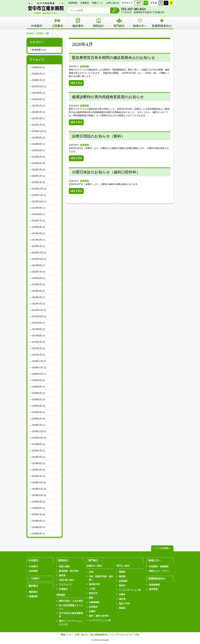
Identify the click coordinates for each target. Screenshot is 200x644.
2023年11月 (37, 195)
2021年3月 (37, 342)
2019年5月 (37, 457)
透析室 (122, 599)
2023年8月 (37, 214)
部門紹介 (119, 26)
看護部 (122, 572)
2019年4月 (37, 463)
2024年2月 (37, 176)
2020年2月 (37, 419)
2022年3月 (37, 297)
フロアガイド (65, 585)
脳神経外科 (94, 584)
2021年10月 (37, 316)
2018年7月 (37, 514)
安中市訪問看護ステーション (71, 607)
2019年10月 (37, 438)
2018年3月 (37, 534)
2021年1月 (37, 355)
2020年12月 (37, 361)
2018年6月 (37, 521)
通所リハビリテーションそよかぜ (71, 623)
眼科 (91, 598)
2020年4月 (37, 406)
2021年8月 (37, 329)
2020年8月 (37, 387)
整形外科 (93, 593)
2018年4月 (37, 527)
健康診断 (33, 596)
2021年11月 (37, 310)
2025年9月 (37, 93)
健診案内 (78, 26)
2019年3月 (37, 470)
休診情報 (33, 571)
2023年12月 (37, 189)
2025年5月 (37, 106)
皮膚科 (92, 611)
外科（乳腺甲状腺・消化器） (101, 578)
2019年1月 (37, 476)
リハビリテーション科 (100, 620)
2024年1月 (37, 182)
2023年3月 (37, 233)
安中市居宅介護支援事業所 (71, 615)
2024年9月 (37, 138)
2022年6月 (37, 278)
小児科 (92, 589)
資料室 (62, 576)
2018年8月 (37, 508)
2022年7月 (37, 272)
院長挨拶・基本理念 (69, 571)
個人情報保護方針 (99, 635)
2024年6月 (37, 150)
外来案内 (33, 566)
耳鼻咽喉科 (94, 602)
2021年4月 (37, 336)
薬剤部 (122, 576)
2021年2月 (37, 348)
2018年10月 (37, 495)
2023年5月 (37, 227)
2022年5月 (37, 285)
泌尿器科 (93, 607)
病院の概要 (64, 566)
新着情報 (85, 66)
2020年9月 (37, 380)
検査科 (122, 586)
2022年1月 (37, 304)
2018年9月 (37, 502)
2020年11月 (37, 368)
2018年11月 (37, 489)
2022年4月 (37, 291)
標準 (139, 3)
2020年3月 (37, 412)
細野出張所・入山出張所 (71, 601)
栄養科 (122, 595)
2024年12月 (37, 131)
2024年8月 (37, 144)
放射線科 (123, 581)
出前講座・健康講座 (159, 566)
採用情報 (73, 3)
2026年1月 (37, 80)
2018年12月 (37, 483)
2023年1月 (37, 246)
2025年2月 (37, 118)
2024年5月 (37, 157)
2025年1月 (37, 125)
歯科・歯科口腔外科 (99, 616)
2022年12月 (37, 253)
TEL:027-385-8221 (133, 9)
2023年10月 (37, 202)
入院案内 (57, 26)
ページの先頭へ (163, 548)
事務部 (122, 608)
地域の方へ (140, 26)
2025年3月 (37, 112)
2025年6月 (37, 99)
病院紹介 (99, 26)
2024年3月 (37, 170)
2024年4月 (37, 163)
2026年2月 (37, 74)
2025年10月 (37, 87)
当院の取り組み (67, 580)
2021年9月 (37, 323)
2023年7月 (37, 221)
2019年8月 (37, 444)
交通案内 (85, 3)
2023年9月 (37, 208)
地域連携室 (154, 585)
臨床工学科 (124, 604)
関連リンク (98, 3)
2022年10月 (37, 259)
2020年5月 (37, 400)
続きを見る (77, 83)
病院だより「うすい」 (160, 571)
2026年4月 (37, 67)
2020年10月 (37, 374)
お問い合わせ (113, 3)
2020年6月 (37, 393)
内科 (91, 572)
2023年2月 (37, 240)
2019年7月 (37, 451)
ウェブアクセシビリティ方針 (125, 635)
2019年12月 (37, 431)
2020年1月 (37, 425)
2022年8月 (37, 265)
